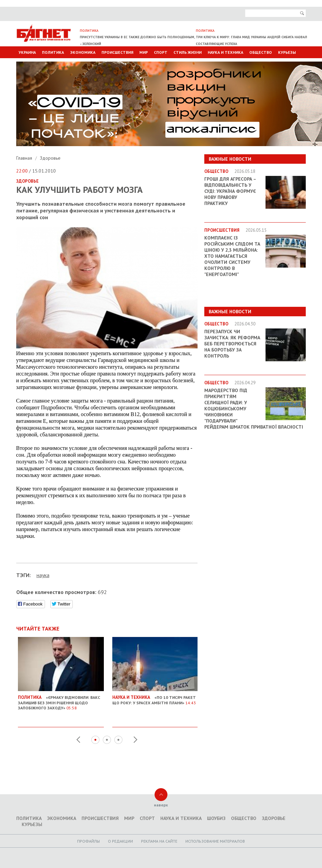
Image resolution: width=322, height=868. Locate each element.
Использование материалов (215, 841)
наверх (161, 805)
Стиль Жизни (188, 52)
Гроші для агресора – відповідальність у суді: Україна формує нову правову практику (230, 191)
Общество (261, 52)
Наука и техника (225, 52)
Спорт (161, 52)
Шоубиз (216, 818)
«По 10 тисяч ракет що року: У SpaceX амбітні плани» (155, 697)
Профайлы (88, 841)
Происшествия (117, 52)
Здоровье (50, 158)
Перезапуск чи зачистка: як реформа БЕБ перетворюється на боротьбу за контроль (232, 344)
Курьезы (287, 52)
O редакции (120, 841)
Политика (53, 52)
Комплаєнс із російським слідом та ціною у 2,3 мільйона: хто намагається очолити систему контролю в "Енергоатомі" (232, 256)
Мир (144, 52)
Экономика (83, 52)
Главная (25, 158)
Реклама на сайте (159, 841)
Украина (27, 52)
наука (43, 575)
